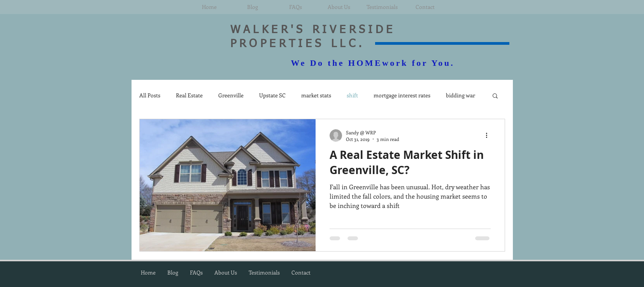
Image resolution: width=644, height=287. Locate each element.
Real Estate (189, 95)
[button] (495, 96)
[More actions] (490, 136)
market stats (316, 95)
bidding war (461, 95)
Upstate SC (272, 95)
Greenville (231, 95)
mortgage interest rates (402, 95)
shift (352, 95)
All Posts (150, 95)
